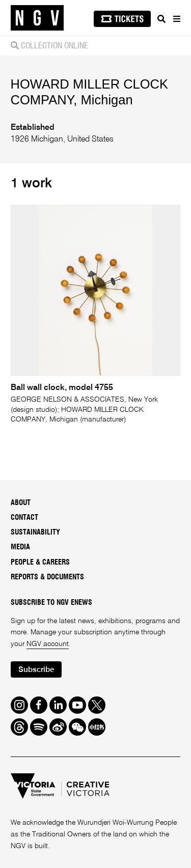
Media (20, 547)
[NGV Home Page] (37, 18)
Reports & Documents (47, 577)
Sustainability (35, 533)
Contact (24, 518)
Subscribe (36, 670)
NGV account (48, 644)
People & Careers (40, 563)
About (21, 503)
